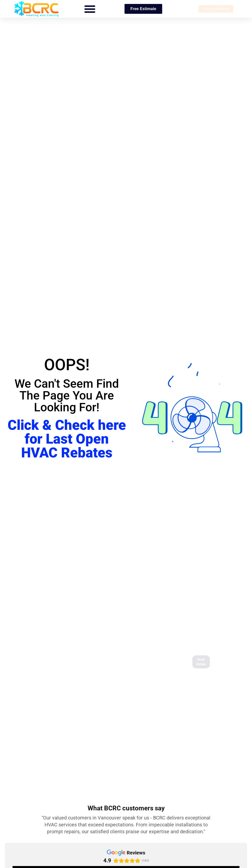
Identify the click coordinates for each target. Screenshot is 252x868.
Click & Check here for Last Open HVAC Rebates (67, 439)
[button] (90, 9)
